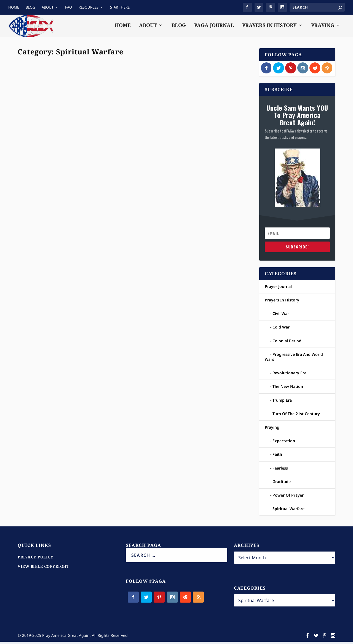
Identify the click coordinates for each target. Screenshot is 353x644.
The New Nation (288, 389)
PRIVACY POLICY (35, 559)
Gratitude (282, 484)
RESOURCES (89, 7)
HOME (14, 7)
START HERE (120, 7)
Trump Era (282, 402)
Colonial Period (287, 343)
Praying (73, 182)
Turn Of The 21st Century (296, 416)
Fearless (280, 470)
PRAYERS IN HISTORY (269, 28)
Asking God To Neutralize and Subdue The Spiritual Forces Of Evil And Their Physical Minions (192, 149)
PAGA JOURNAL (214, 28)
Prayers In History (282, 302)
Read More (39, 226)
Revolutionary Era (289, 375)
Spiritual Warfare (94, 182)
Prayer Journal (55, 182)
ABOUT (48, 7)
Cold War (281, 329)
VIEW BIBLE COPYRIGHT (43, 569)
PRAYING (323, 28)
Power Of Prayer (288, 497)
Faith (277, 456)
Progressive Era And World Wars (294, 359)
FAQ (69, 7)
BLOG (30, 7)
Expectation (284, 443)
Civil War (281, 316)
